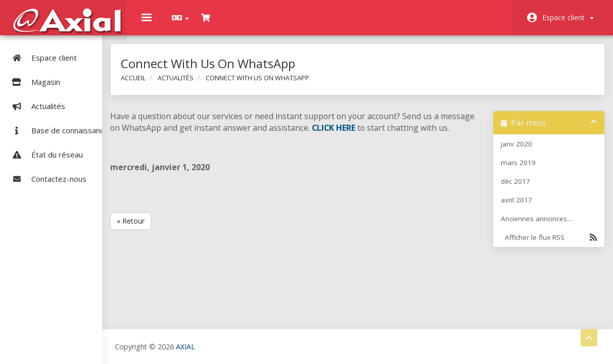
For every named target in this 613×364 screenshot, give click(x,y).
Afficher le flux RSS (547, 245)
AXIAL (213, 347)
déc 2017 (518, 189)
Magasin (60, 77)
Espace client (568, 17)
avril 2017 (519, 207)
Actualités (36, 101)
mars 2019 (521, 170)
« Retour (162, 240)
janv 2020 (519, 151)
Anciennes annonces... (539, 226)
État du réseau (44, 149)
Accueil (164, 85)
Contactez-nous (46, 174)
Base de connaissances (59, 125)
